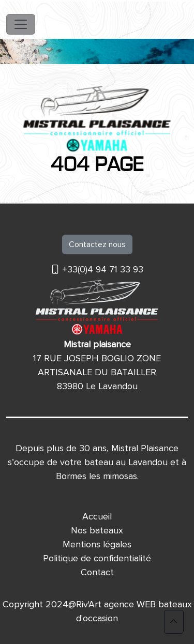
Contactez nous (97, 244)
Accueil (97, 516)
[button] (174, 622)
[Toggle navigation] (21, 24)
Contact (97, 572)
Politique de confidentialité (97, 558)
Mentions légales (97, 544)
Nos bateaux (97, 530)
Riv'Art (89, 604)
